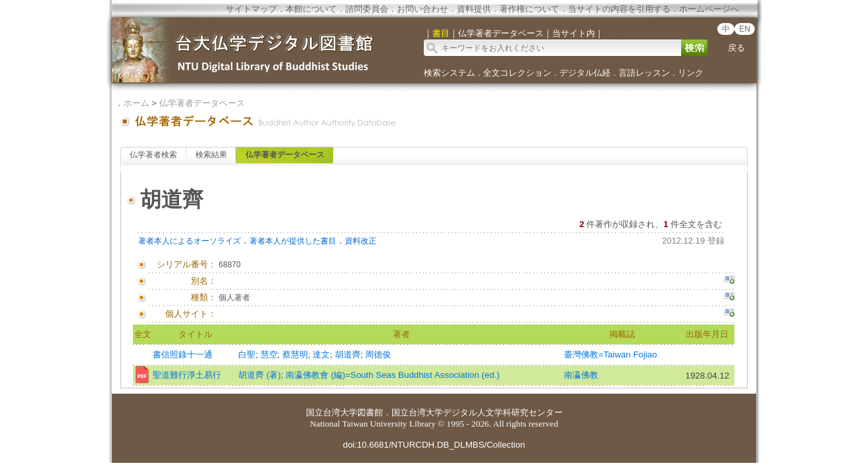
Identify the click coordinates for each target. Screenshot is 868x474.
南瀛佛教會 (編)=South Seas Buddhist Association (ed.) (393, 375)
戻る (736, 48)
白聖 (247, 355)
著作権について (529, 9)
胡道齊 (348, 355)
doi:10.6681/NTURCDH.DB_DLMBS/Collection (434, 445)
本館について (311, 9)
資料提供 (474, 9)
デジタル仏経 (585, 73)
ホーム (137, 103)
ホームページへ (709, 9)
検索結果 (211, 155)
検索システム (449, 73)
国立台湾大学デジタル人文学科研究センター (477, 412)
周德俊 (378, 355)
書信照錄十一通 (183, 355)
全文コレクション (517, 73)
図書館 (370, 412)
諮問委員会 (367, 9)
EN (745, 29)
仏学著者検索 (153, 155)
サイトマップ (251, 9)
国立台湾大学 (332, 412)
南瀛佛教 (581, 375)
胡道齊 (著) (260, 375)
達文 (321, 355)
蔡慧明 (295, 355)
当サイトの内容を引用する (619, 9)
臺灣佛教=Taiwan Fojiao (610, 355)
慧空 (269, 355)
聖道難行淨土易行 (187, 375)
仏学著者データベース (202, 103)
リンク (691, 73)
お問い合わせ (422, 9)
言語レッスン (644, 73)
